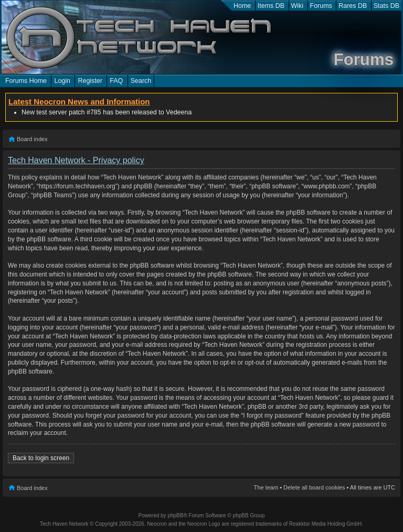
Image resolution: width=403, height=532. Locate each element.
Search (141, 81)
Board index (32, 139)
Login (62, 81)
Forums (321, 6)
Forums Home (26, 81)
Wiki (298, 6)
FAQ (116, 81)
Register (90, 81)
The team (266, 487)
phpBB (175, 515)
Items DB (271, 6)
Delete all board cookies (314, 487)
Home (242, 6)
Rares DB (353, 6)
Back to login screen (41, 458)
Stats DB (386, 6)
